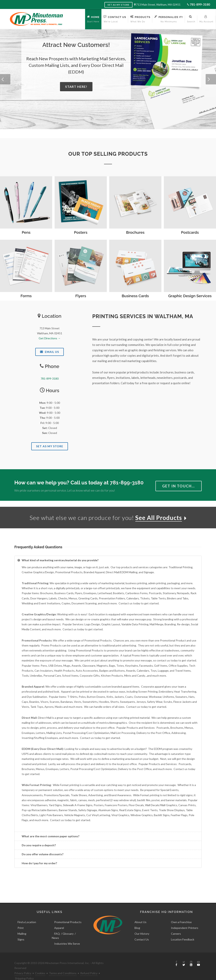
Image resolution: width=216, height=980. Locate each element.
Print (21, 919)
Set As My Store (50, 446)
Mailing (22, 925)
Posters (81, 232)
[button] (5, 79)
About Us (140, 913)
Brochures (135, 232)
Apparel (59, 919)
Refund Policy (89, 964)
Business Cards (135, 296)
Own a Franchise (181, 913)
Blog (137, 919)
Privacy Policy (23, 964)
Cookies (40, 964)
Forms (26, 296)
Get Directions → (50, 338)
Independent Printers (185, 919)
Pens (26, 232)
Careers (176, 925)
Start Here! (76, 87)
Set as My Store (118, 5)
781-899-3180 (200, 4)
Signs (21, 930)
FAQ (57, 925)
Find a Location (27, 913)
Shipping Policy (24, 969)
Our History (142, 925)
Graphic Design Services (190, 296)
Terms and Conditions (63, 964)
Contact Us (142, 930)
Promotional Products (68, 913)
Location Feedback (183, 930)
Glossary (68, 925)
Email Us (50, 352)
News (55, 929)
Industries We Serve (67, 935)
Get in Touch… (179, 486)
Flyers (81, 296)
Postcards (190, 232)
